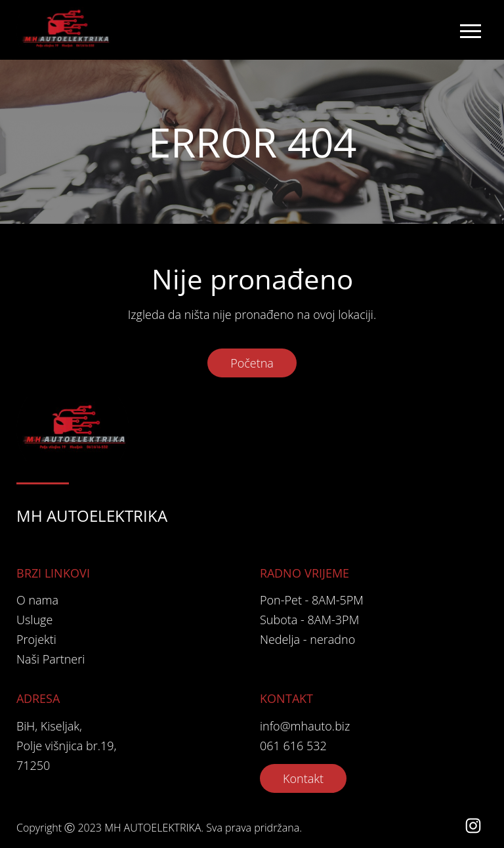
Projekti (36, 639)
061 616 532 (293, 746)
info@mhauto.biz (305, 726)
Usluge (34, 620)
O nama (37, 600)
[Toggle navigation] (470, 30)
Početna (252, 363)
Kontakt (303, 778)
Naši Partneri (51, 659)
